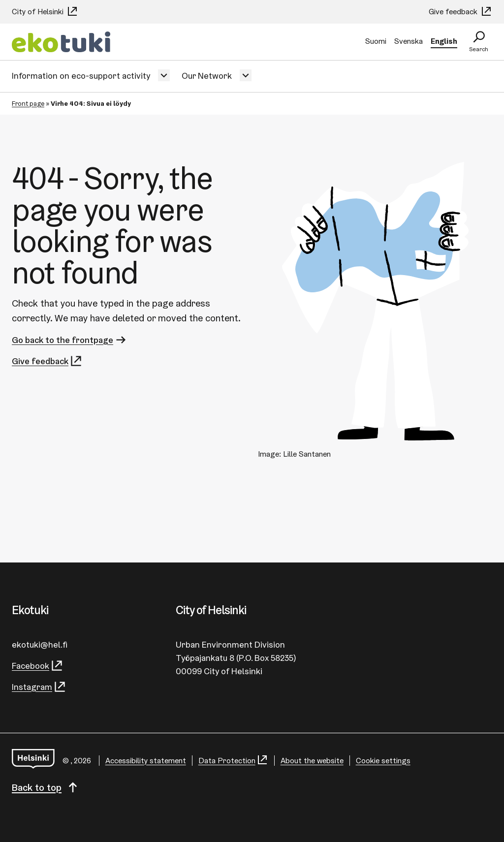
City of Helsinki (45, 12)
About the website (312, 761)
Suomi (376, 41)
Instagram (39, 687)
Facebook (38, 666)
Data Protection (233, 761)
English (444, 41)
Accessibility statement (146, 761)
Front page (28, 103)
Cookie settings (383, 761)
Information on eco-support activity (81, 76)
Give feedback (460, 12)
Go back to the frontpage (70, 340)
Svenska (409, 41)
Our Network (207, 76)
